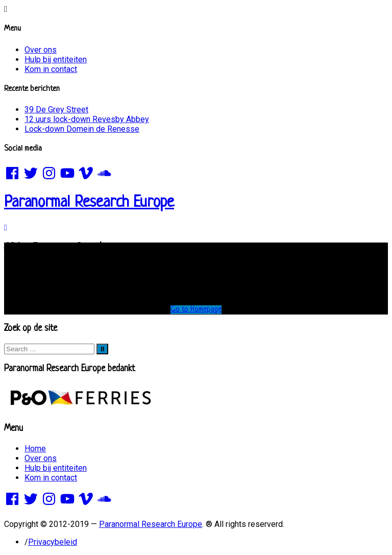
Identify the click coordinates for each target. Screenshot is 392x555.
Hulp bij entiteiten (56, 59)
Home (35, 449)
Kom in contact (51, 69)
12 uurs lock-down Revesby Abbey (87, 119)
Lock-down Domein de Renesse (82, 129)
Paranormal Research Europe (89, 203)
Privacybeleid (53, 542)
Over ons (41, 50)
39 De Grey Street (56, 110)
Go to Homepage (196, 310)
